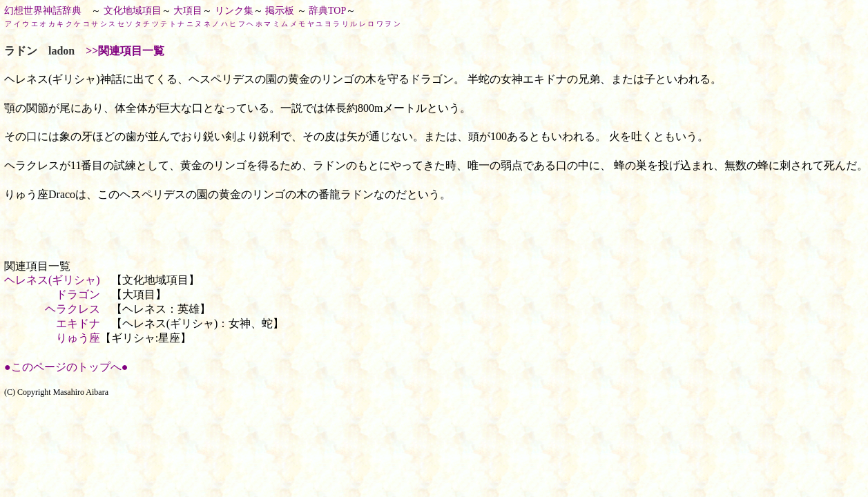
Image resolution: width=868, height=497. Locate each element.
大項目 (188, 11)
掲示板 (280, 11)
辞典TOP (327, 11)
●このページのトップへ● (66, 367)
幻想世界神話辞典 (43, 11)
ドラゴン (78, 294)
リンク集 (234, 11)
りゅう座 (78, 338)
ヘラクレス (73, 309)
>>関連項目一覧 (125, 51)
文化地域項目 (133, 11)
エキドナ (78, 323)
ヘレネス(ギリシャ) (52, 280)
